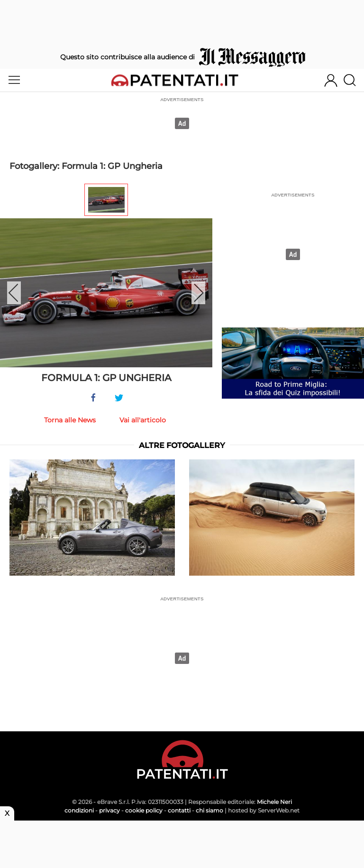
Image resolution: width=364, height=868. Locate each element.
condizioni (79, 810)
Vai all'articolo (143, 420)
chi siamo (209, 810)
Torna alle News (70, 420)
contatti (179, 810)
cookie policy (144, 810)
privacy (109, 810)
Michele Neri (274, 802)
